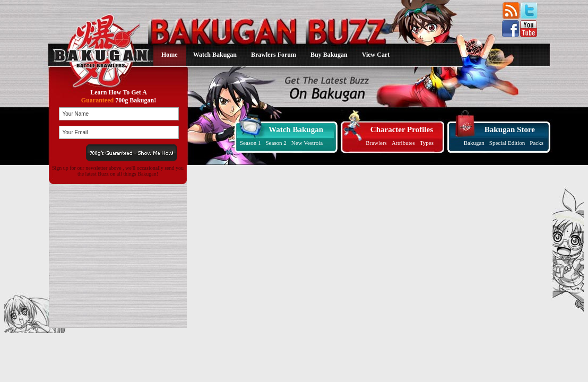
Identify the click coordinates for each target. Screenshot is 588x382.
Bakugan (474, 143)
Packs (537, 143)
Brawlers (376, 143)
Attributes (403, 143)
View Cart (376, 55)
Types (427, 143)
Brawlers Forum (274, 55)
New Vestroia (307, 143)
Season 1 (250, 143)
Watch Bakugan (215, 55)
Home (170, 55)
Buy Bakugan (329, 55)
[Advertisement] (116, 256)
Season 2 (276, 143)
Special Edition (507, 143)
